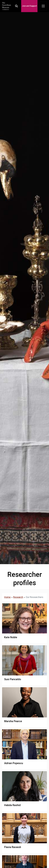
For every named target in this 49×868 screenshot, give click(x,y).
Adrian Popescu (14, 763)
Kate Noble (11, 637)
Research (18, 597)
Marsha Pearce (13, 721)
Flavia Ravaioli (13, 847)
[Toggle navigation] (43, 6)
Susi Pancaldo (13, 679)
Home (7, 597)
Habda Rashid (12, 805)
